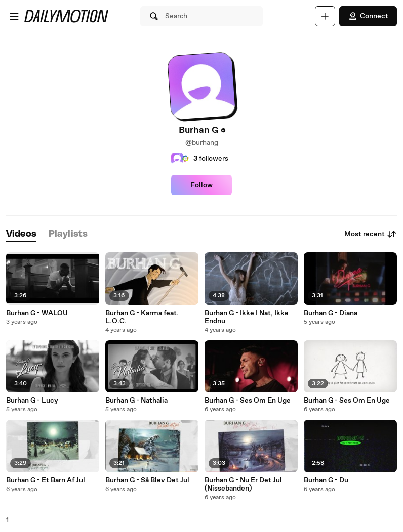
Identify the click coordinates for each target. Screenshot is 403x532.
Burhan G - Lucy (32, 401)
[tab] (21, 234)
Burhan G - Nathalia (136, 401)
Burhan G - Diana (331, 313)
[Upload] (325, 16)
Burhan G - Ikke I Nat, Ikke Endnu (247, 317)
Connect (368, 16)
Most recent (371, 234)
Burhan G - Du (326, 480)
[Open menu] (14, 16)
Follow (201, 185)
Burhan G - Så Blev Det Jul (147, 480)
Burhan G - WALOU (37, 313)
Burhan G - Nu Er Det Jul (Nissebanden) (243, 484)
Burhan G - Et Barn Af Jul (46, 480)
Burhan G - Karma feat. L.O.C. (142, 317)
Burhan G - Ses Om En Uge (248, 401)
